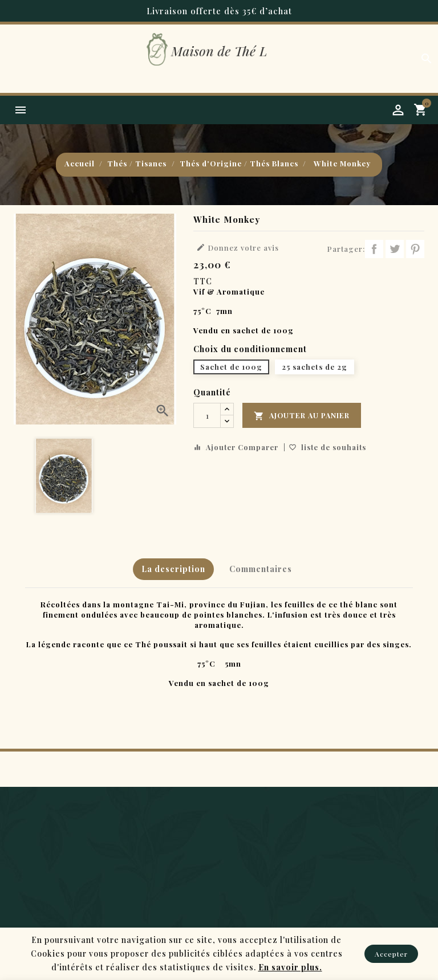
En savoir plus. (290, 967)
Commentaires (261, 569)
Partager (374, 249)
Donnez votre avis (238, 248)
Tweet (395, 249)
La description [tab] (172, 569)
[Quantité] (207, 415)
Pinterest (415, 249)
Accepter (391, 954)
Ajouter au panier (303, 416)
